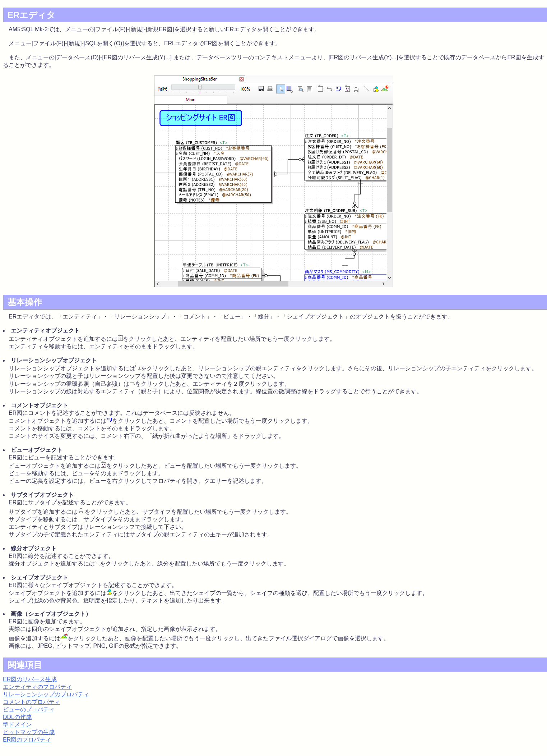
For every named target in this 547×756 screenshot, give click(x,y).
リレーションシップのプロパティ (46, 694)
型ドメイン (17, 725)
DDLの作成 (17, 717)
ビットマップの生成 (29, 732)
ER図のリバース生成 (30, 679)
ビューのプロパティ (29, 709)
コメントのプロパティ (32, 702)
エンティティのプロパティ (37, 687)
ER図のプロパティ (27, 740)
